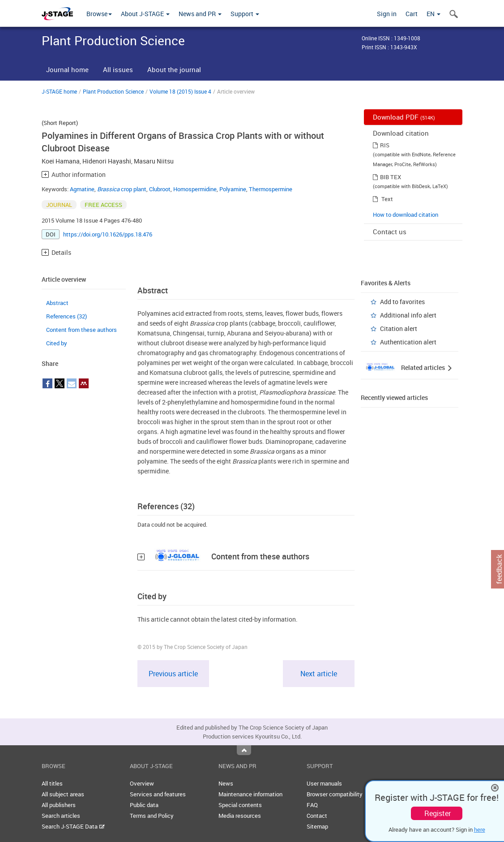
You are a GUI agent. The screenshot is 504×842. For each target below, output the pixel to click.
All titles (52, 783)
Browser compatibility (335, 794)
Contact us (390, 232)
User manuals (324, 783)
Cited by (57, 343)
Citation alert (399, 329)
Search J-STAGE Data (73, 826)
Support (245, 14)
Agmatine (82, 189)
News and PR (200, 14)
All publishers (59, 805)
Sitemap (317, 826)
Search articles (61, 816)
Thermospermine (271, 189)
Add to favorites (402, 302)
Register (438, 813)
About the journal (174, 69)
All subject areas (63, 794)
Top (244, 750)
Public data (144, 805)
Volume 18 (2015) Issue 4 (180, 91)
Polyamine (233, 189)
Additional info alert (408, 315)
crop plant (122, 189)
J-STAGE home (59, 91)
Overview (142, 783)
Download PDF (404, 117)
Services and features (158, 794)
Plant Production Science (113, 91)
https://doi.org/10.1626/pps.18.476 (108, 234)
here (480, 829)
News (226, 783)
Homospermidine (195, 189)
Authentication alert (408, 342)
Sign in (387, 14)
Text (387, 199)
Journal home (67, 69)
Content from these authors (81, 330)
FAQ (312, 805)
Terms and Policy (152, 816)
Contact (317, 816)
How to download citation (406, 215)
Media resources (240, 816)
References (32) (66, 316)
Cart (412, 14)
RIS (385, 145)
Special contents (240, 805)
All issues (118, 69)
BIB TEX (391, 177)
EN (434, 14)
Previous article (173, 674)
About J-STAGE (145, 14)
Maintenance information (250, 794)
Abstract (57, 303)
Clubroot (160, 189)
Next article (319, 674)
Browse (99, 14)
